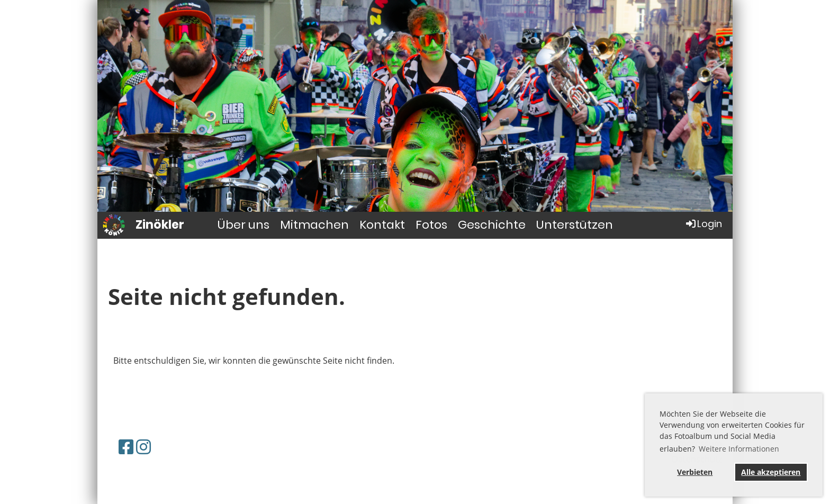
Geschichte (492, 225)
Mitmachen (314, 225)
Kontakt (382, 225)
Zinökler (160, 225)
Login (703, 224)
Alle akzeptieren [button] (771, 472)
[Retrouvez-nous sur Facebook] (126, 447)
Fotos (431, 225)
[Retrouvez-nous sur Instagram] (143, 447)
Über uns (243, 225)
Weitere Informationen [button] (739, 449)
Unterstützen (575, 225)
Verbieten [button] (695, 472)
